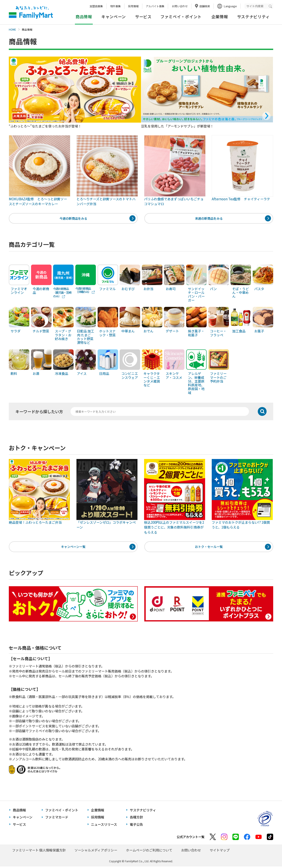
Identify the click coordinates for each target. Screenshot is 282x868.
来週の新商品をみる (209, 219)
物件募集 (115, 6)
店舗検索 (205, 6)
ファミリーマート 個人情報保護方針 (39, 852)
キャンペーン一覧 (73, 548)
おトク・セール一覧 (209, 548)
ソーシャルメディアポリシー (96, 852)
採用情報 (133, 6)
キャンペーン (114, 17)
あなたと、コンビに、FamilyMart (31, 12)
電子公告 (136, 826)
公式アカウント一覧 (191, 838)
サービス (143, 17)
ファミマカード (57, 819)
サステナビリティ (253, 17)
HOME (12, 29)
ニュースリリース (104, 826)
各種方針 (136, 819)
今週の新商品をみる (73, 219)
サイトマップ (220, 852)
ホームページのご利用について (149, 852)
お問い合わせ (180, 6)
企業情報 (220, 17)
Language (230, 6)
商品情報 (19, 812)
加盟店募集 (96, 6)
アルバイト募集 (155, 6)
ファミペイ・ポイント (181, 17)
